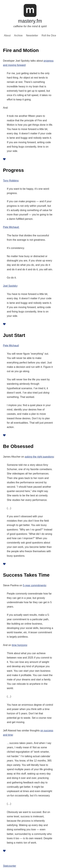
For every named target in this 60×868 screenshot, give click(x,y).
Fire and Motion (21, 50)
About (7, 36)
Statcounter (10, 866)
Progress (13, 170)
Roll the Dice (49, 36)
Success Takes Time (26, 575)
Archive (18, 36)
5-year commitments (34, 585)
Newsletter (32, 36)
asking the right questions (39, 457)
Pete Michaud (11, 346)
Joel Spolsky (10, 286)
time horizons (19, 645)
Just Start (14, 335)
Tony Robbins (11, 181)
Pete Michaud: (11, 227)
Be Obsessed (18, 446)
